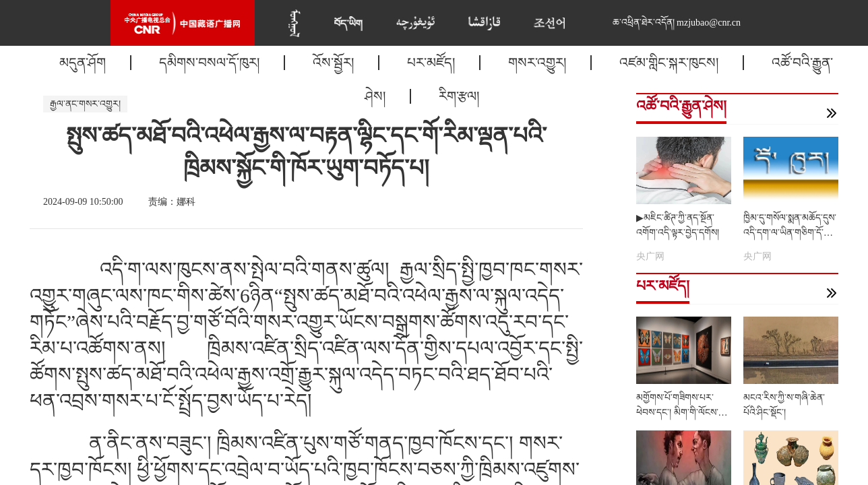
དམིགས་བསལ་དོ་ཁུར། (209, 63)
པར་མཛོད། (431, 63)
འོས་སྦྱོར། (333, 63)
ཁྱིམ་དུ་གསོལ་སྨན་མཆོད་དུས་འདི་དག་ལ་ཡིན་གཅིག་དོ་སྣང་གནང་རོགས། (790, 233)
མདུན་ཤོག (83, 63)
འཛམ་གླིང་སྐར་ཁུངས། (669, 63)
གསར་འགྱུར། (537, 63)
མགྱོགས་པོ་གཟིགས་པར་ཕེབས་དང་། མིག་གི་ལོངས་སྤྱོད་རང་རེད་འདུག (677, 413)
